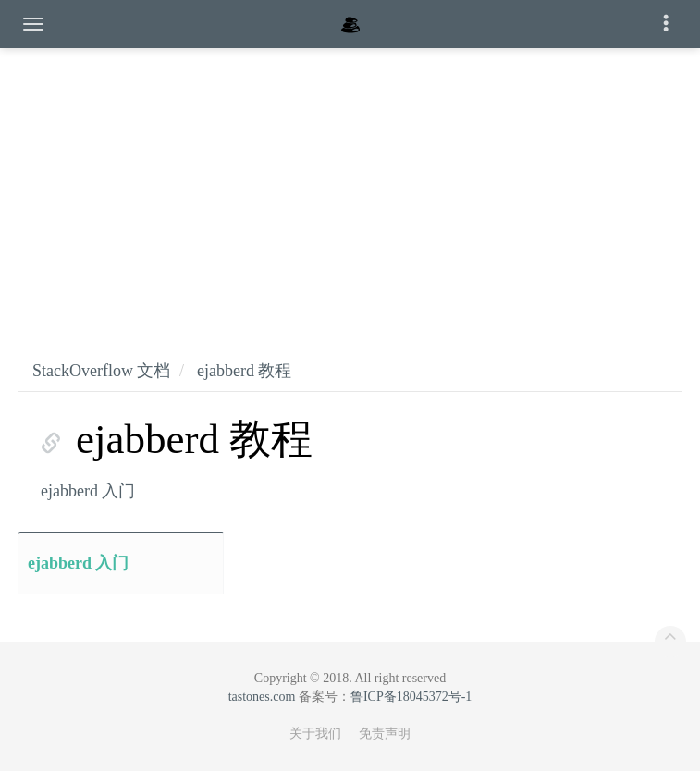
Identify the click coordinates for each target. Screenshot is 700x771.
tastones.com (262, 697)
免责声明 (385, 734)
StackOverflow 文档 (101, 371)
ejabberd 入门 (88, 491)
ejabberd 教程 (244, 371)
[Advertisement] (350, 185)
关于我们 (315, 734)
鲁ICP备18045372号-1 (411, 697)
